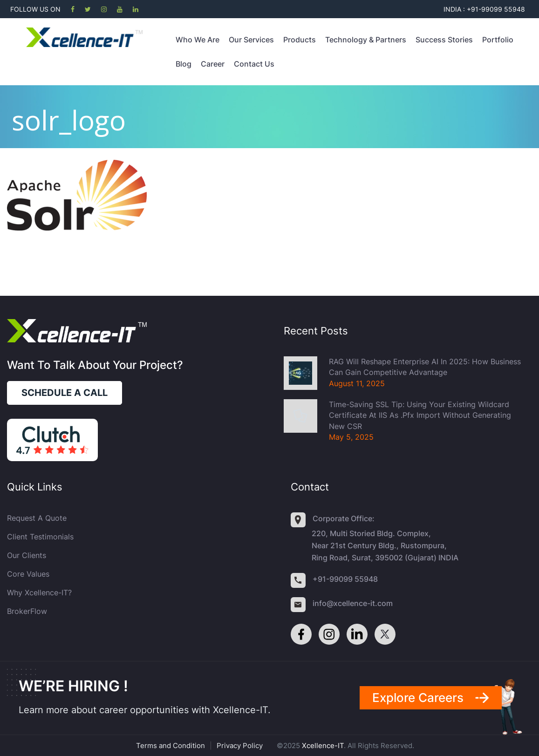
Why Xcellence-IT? (39, 593)
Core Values (28, 574)
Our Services (251, 40)
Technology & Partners (366, 40)
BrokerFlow (27, 611)
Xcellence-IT (323, 746)
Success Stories (444, 40)
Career (213, 64)
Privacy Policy (240, 746)
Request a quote (37, 518)
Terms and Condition (171, 746)
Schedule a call (65, 393)
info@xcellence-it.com (353, 603)
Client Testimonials (40, 537)
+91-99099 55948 (345, 579)
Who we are (198, 40)
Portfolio (498, 40)
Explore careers (418, 698)
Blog (184, 64)
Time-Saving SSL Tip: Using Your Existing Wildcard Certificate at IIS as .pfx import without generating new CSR (420, 415)
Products (300, 40)
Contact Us (254, 64)
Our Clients (27, 555)
